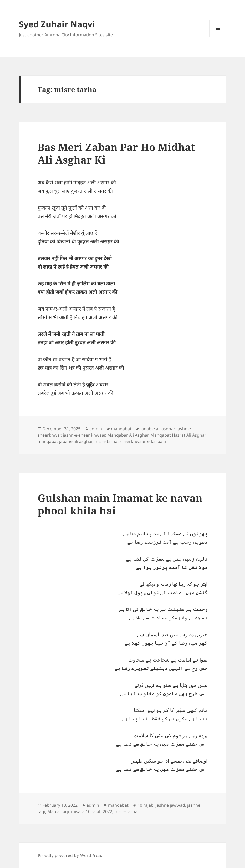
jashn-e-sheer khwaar (84, 435)
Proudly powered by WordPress (70, 855)
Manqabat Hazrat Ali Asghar (178, 435)
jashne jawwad (170, 805)
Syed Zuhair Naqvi (57, 24)
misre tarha (106, 441)
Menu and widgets (218, 37)
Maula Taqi (58, 811)
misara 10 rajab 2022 (92, 811)
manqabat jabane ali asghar (65, 441)
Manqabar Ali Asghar (128, 435)
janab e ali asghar (157, 429)
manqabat (121, 429)
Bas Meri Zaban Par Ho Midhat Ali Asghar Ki (116, 153)
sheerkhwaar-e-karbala (143, 441)
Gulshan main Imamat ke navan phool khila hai (120, 504)
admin (96, 429)
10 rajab (146, 805)
